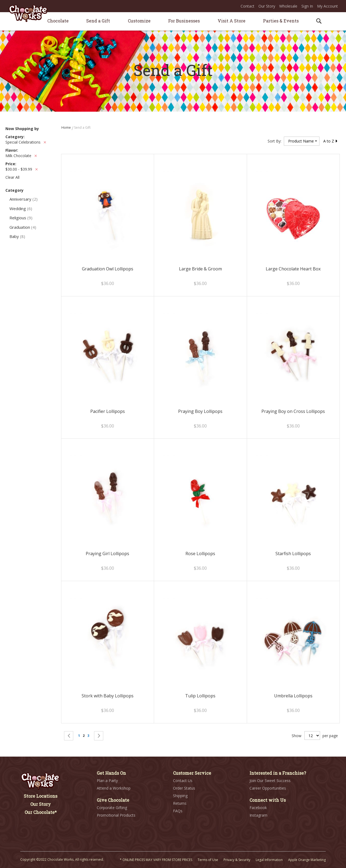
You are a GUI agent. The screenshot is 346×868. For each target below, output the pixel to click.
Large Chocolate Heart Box (293, 269)
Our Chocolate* (41, 812)
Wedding (21, 208)
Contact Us (183, 781)
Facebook (258, 808)
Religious (21, 218)
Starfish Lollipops (293, 554)
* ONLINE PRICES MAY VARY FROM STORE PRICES (156, 860)
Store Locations (41, 796)
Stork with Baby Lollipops (108, 696)
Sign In (307, 6)
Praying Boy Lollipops (200, 411)
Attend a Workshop (114, 788)
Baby (17, 236)
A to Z (331, 141)
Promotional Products (116, 815)
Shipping (180, 796)
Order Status (184, 788)
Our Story (267, 6)
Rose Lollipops (200, 554)
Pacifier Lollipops (108, 411)
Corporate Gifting (112, 808)
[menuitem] (58, 21)
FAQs (178, 811)
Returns (180, 803)
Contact (247, 6)
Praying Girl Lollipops (107, 554)
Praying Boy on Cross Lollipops (293, 411)
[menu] (173, 21)
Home (66, 127)
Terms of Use (208, 860)
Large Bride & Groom (200, 269)
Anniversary (24, 199)
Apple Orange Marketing (307, 860)
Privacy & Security (237, 860)
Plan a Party (107, 781)
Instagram (258, 815)
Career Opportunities (268, 788)
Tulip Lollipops (200, 696)
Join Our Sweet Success (270, 781)
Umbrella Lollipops (293, 696)
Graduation (23, 227)
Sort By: (275, 141)
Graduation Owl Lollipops (108, 269)
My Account (327, 6)
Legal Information (269, 860)
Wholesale (288, 6)
